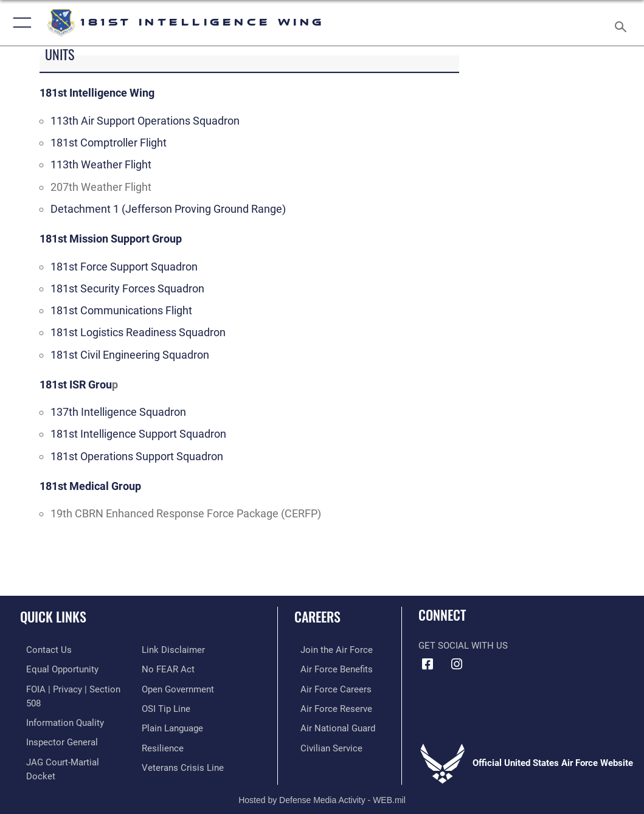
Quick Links (53, 616)
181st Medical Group (90, 486)
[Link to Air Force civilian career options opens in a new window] (325, 744)
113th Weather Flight (101, 164)
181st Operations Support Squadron (137, 456)
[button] (20, 23)
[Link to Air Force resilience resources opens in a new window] (163, 744)
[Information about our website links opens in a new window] (173, 650)
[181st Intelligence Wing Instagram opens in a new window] (457, 664)
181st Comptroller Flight (109, 143)
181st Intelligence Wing (97, 93)
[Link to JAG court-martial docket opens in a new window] (72, 757)
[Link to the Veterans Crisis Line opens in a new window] (183, 762)
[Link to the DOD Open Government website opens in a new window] (178, 687)
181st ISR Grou (76, 385)
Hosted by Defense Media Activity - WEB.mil (322, 787)
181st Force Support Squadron (124, 267)
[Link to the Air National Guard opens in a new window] (332, 725)
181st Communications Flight (121, 310)
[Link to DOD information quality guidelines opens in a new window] (59, 719)
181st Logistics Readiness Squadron (138, 332)
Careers (317, 616)
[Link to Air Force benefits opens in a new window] (331, 668)
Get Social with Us (463, 646)
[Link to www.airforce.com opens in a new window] (331, 650)
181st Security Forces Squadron (127, 288)
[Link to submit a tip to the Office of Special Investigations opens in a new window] (166, 706)
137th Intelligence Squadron (118, 412)
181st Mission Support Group (111, 239)
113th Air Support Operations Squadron (145, 121)
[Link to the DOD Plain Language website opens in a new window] (172, 725)
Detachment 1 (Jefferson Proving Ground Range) (168, 209)
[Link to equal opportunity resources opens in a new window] (56, 668)
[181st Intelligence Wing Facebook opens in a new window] (428, 664)
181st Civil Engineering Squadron (130, 355)
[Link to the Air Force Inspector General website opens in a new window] (56, 738)
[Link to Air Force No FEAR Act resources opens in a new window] (168, 668)
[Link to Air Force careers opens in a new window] (330, 687)
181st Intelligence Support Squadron (138, 434)
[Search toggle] (623, 23)
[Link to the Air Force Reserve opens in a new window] (330, 706)
